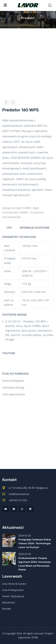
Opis (9, 228)
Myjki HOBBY (23, 208)
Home (18, 12)
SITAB (35, 637)
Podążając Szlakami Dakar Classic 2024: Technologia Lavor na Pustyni (35, 543)
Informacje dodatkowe (34, 228)
